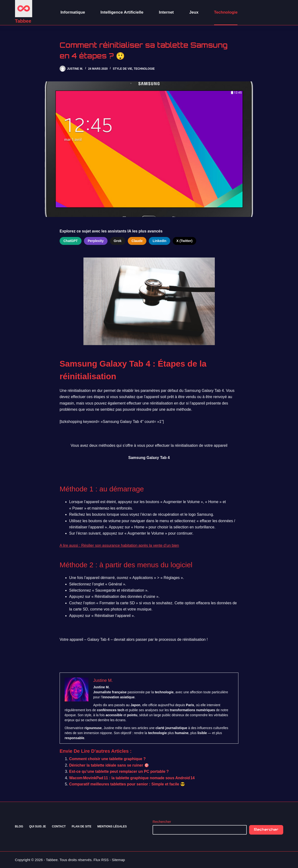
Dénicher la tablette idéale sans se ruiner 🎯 (109, 765)
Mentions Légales (112, 826)
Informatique (73, 12)
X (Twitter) (184, 241)
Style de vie (122, 69)
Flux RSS (101, 860)
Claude (137, 241)
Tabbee (23, 21)
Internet (166, 12)
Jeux (194, 12)
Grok (118, 241)
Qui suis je (38, 826)
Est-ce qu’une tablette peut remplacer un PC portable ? (119, 771)
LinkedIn (159, 241)
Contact (59, 826)
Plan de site (82, 826)
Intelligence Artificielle (122, 12)
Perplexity (96, 241)
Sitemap (118, 860)
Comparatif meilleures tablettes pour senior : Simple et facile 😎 (127, 784)
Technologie (226, 12)
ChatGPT (71, 241)
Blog (19, 826)
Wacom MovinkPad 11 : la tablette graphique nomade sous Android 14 (132, 778)
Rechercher (162, 822)
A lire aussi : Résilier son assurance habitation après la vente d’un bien (119, 545)
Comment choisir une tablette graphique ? (107, 759)
